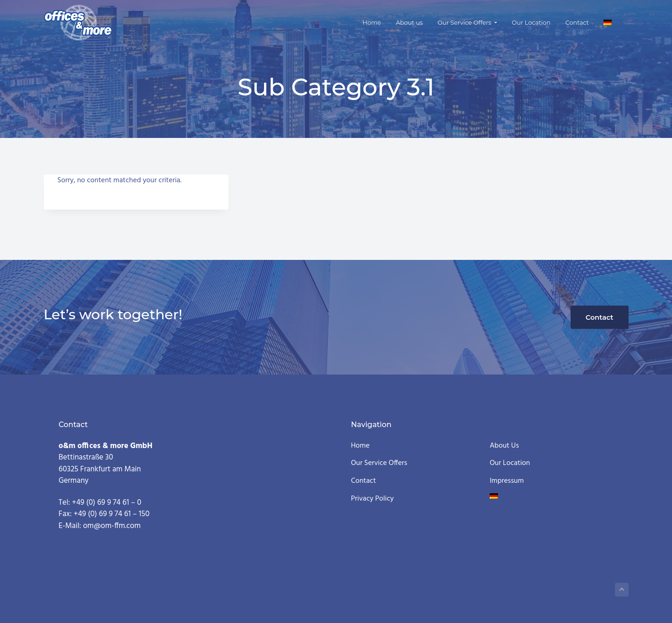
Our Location (510, 463)
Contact (600, 317)
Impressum (507, 481)
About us (504, 446)
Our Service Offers (379, 463)
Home (360, 446)
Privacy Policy (372, 499)
